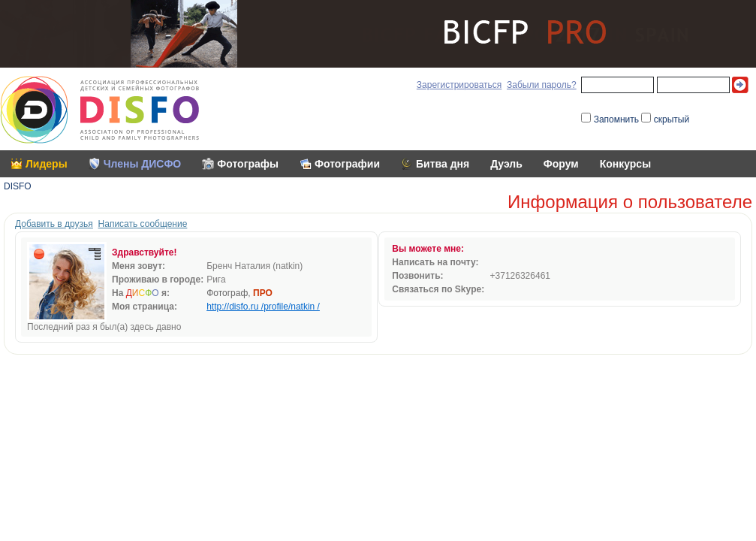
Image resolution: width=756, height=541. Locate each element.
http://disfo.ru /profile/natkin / (263, 307)
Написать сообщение (143, 224)
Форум (561, 164)
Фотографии (347, 164)
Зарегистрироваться (459, 85)
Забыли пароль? (542, 85)
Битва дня (443, 164)
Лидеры (47, 164)
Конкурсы (625, 164)
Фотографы (248, 164)
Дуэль (506, 164)
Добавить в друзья (54, 224)
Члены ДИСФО (143, 164)
